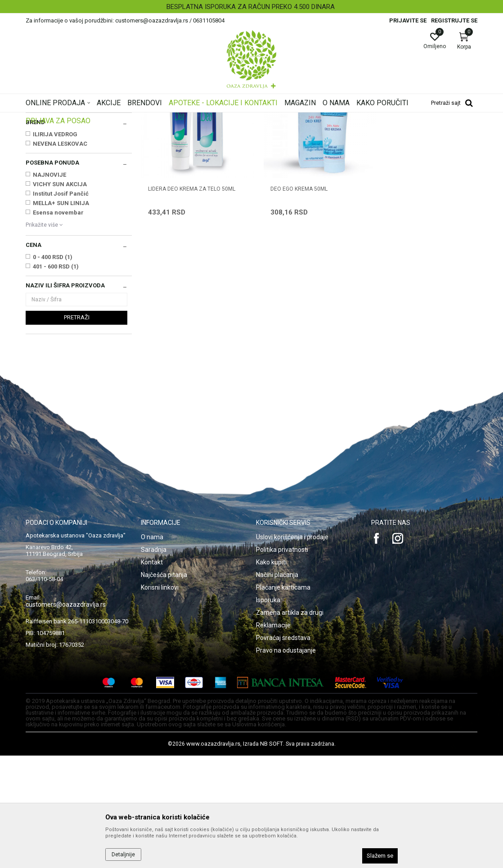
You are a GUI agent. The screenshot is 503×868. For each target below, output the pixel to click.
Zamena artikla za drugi (290, 725)
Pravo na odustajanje (286, 763)
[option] (251, 7)
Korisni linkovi (160, 700)
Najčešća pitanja (164, 687)
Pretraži (77, 430)
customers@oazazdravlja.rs (66, 717)
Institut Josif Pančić (61, 306)
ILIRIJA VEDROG (55, 247)
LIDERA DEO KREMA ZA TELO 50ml (192, 294)
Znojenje (41, 188)
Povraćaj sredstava (283, 750)
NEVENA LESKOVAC (60, 256)
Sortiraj (284, 132)
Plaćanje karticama (283, 700)
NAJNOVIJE (49, 287)
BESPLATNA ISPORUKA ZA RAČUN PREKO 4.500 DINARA (251, 7)
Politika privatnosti (282, 662)
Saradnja (154, 662)
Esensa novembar (58, 325)
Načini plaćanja (277, 687)
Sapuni (40, 170)
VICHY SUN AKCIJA (60, 297)
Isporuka (268, 712)
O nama (152, 649)
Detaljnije (123, 855)
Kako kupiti (271, 675)
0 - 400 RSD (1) (53, 369)
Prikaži (362, 132)
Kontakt (152, 675)
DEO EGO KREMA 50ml (292, 294)
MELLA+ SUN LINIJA (61, 315)
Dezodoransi (47, 179)
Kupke (37, 161)
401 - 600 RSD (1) (56, 379)
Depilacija (42, 198)
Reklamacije (273, 738)
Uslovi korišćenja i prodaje (292, 649)
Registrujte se (454, 20)
